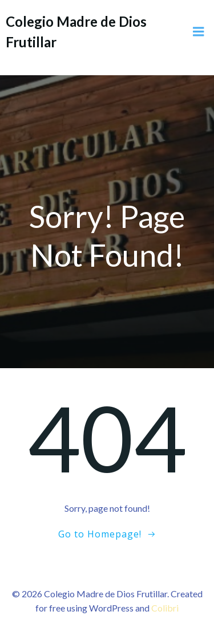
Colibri (165, 608)
